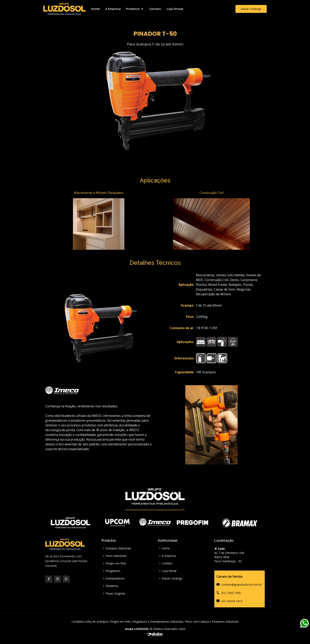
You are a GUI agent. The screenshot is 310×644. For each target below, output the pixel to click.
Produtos (133, 9)
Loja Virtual (175, 9)
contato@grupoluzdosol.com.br (242, 584)
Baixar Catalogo (251, 9)
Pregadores (113, 571)
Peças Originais (115, 594)
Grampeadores (115, 578)
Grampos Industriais (118, 548)
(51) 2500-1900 (231, 593)
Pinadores (112, 586)
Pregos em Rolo (116, 563)
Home (95, 9)
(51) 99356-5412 (232, 601)
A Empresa (113, 9)
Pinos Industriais (116, 556)
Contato (155, 9)
